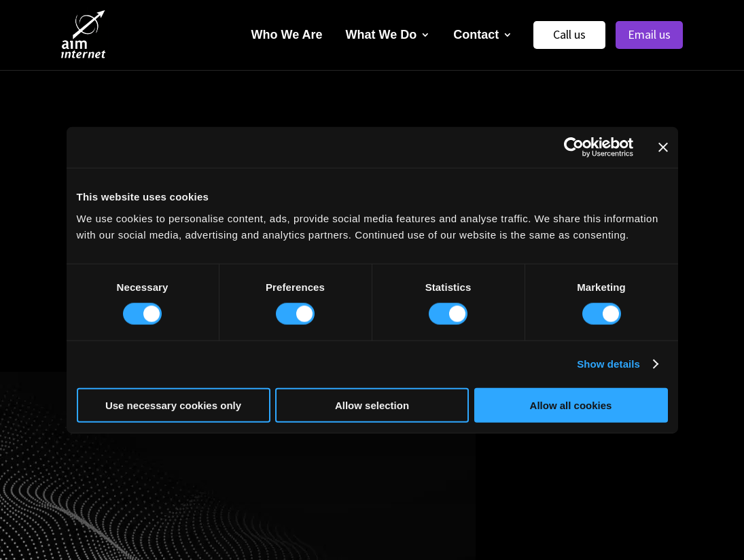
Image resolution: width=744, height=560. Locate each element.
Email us (649, 34)
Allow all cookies (571, 405)
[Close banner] (663, 147)
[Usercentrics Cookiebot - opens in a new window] (574, 147)
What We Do (382, 35)
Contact (476, 35)
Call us (569, 34)
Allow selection (372, 405)
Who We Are (287, 35)
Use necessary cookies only (173, 405)
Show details (608, 364)
